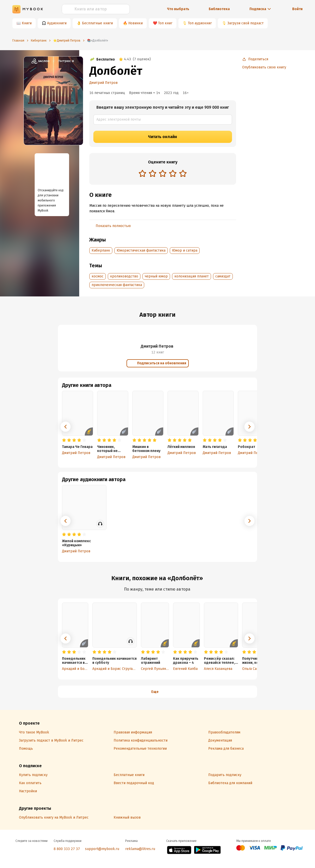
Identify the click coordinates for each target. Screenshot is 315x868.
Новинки (135, 23)
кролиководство (124, 276)
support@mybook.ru (102, 849)
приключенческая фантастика (117, 285)
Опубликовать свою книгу (264, 67)
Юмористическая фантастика (141, 250)
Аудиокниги (57, 23)
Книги (27, 23)
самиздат (223, 276)
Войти (297, 9)
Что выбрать (178, 9)
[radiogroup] (163, 174)
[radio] (142, 173)
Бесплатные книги (97, 23)
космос (98, 276)
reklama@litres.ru (140, 849)
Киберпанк (101, 250)
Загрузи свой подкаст (246, 23)
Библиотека (219, 9)
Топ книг (165, 23)
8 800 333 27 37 (67, 849)
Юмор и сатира (185, 250)
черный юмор (156, 276)
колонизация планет (192, 276)
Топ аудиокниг (200, 23)
